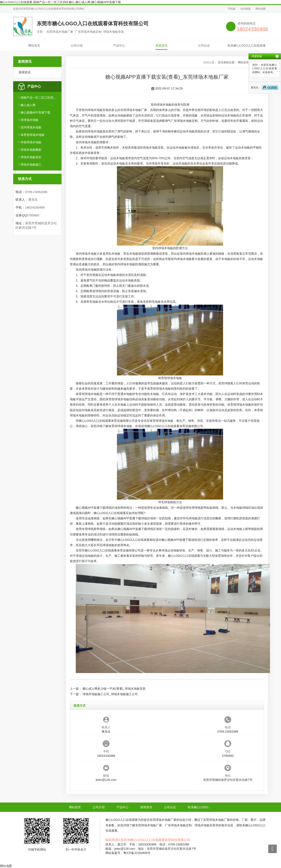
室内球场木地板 (31, 127)
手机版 (232, 9)
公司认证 (204, 45)
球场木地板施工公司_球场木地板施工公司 (110, 694)
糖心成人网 (28, 105)
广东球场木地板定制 (184, 121)
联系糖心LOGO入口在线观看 (247, 45)
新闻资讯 (162, 45)
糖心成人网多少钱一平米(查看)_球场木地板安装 (114, 689)
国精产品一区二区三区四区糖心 (39, 98)
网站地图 (261, 9)
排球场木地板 (30, 120)
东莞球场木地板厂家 (134, 110)
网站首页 (34, 45)
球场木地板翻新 (31, 150)
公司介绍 (77, 45)
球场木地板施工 (31, 165)
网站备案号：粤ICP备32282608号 (128, 853)
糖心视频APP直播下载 (35, 112)
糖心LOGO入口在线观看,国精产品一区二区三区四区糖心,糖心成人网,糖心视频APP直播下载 (60, 2)
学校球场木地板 (31, 142)
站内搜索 (246, 9)
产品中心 (119, 45)
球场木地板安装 (153, 148)
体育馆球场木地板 (32, 135)
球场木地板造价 (31, 157)
